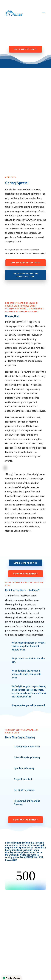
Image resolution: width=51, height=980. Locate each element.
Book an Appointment (26, 574)
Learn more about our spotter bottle (26, 275)
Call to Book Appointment (26, 263)
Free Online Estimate (26, 49)
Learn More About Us (26, 563)
